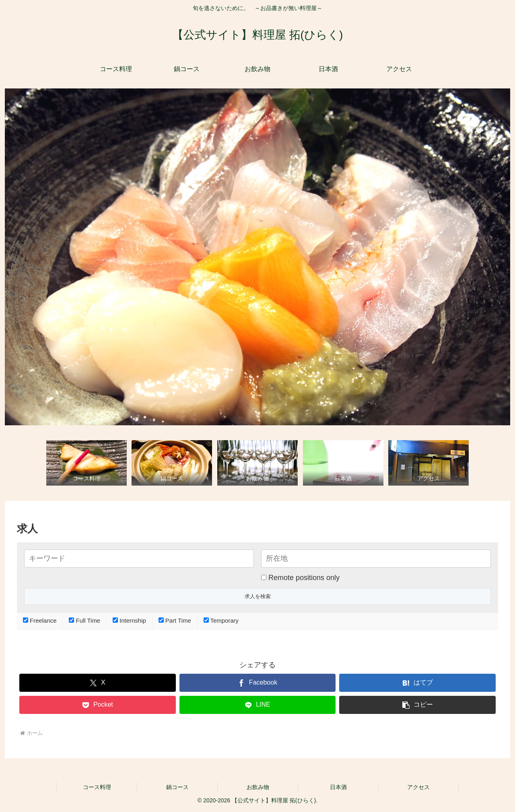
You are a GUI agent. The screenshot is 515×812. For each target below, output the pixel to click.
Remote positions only (304, 578)
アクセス (418, 787)
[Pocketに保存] (98, 705)
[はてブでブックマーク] (417, 683)
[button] (417, 705)
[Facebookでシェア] (258, 683)
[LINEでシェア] (258, 705)
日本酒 (338, 787)
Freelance (40, 620)
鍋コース (177, 787)
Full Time (84, 620)
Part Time (175, 620)
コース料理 (97, 787)
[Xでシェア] (98, 683)
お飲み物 (258, 787)
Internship (129, 620)
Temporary (221, 620)
